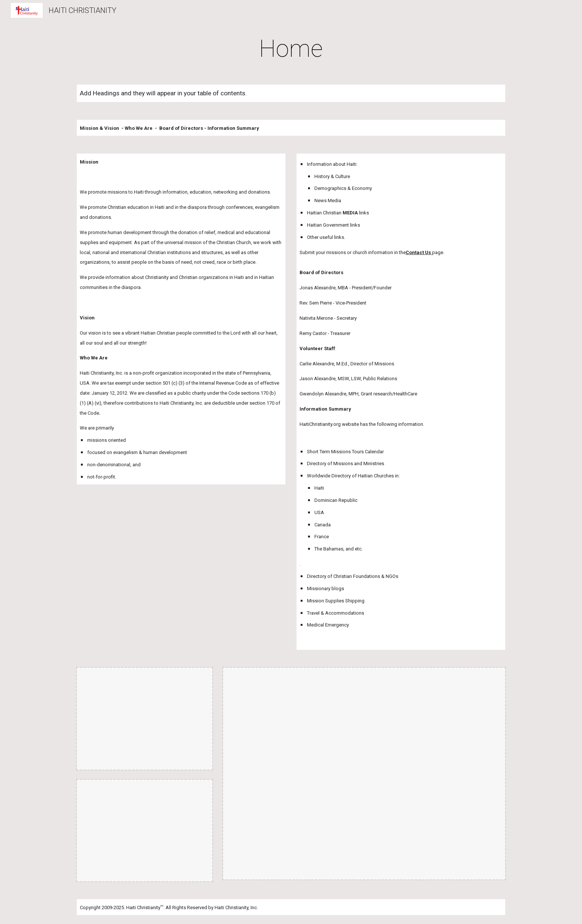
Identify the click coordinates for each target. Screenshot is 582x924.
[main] (291, 49)
